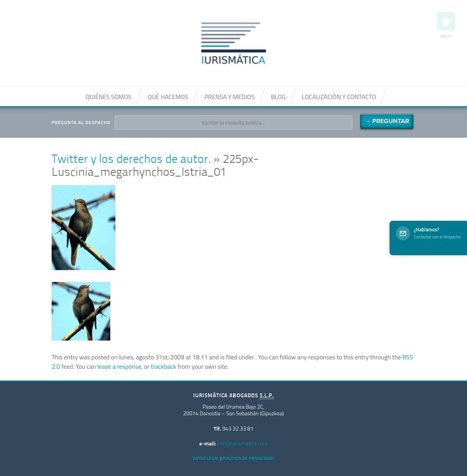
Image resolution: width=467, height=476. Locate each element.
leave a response (119, 366)
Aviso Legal (206, 458)
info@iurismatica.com (242, 443)
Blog (278, 97)
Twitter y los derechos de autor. (131, 160)
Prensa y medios (230, 97)
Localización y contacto (339, 97)
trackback (164, 366)
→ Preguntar (387, 121)
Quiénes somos (109, 97)
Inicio (446, 26)
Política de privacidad (248, 458)
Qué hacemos (168, 97)
